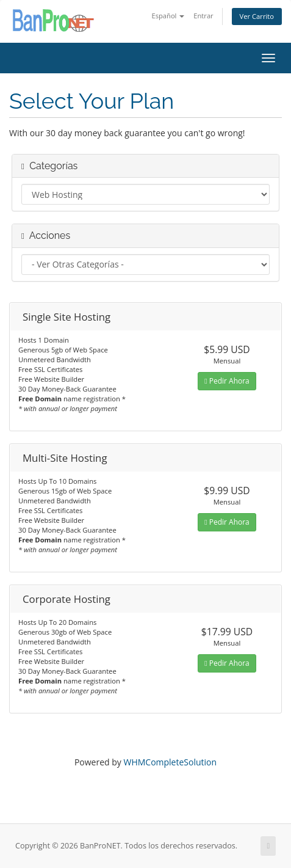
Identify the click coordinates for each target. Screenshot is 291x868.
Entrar (203, 16)
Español (168, 16)
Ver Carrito (257, 16)
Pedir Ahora (227, 381)
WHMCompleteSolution (170, 762)
